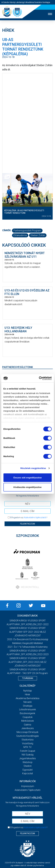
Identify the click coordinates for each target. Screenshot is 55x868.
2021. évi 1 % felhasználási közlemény (28, 647)
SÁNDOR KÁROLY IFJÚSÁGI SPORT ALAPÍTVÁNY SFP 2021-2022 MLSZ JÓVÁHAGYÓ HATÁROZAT (28, 632)
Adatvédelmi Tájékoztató (28, 790)
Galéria (27, 725)
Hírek (27, 695)
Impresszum (28, 786)
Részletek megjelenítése (33, 468)
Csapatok (28, 717)
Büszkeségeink (27, 713)
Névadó (28, 702)
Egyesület (28, 770)
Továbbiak (28, 678)
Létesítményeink (28, 709)
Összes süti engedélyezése (27, 478)
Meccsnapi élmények (27, 732)
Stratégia (28, 706)
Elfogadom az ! (29, 517)
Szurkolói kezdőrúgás (27, 736)
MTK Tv (27, 747)
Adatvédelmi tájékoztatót (35, 517)
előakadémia (20, 235)
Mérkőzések (28, 721)
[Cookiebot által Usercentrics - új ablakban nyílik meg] (39, 378)
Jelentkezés (27, 728)
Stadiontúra (27, 740)
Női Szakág (28, 755)
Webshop (27, 762)
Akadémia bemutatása (27, 698)
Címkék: (7, 230)
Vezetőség (28, 743)
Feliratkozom (27, 524)
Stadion (28, 766)
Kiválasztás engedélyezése (28, 487)
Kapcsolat (28, 773)
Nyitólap (28, 691)
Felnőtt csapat (28, 751)
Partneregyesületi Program (27, 231)
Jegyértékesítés (27, 758)
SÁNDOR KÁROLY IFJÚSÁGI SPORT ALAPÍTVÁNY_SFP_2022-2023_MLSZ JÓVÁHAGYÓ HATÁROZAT (27, 662)
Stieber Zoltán (38, 235)
